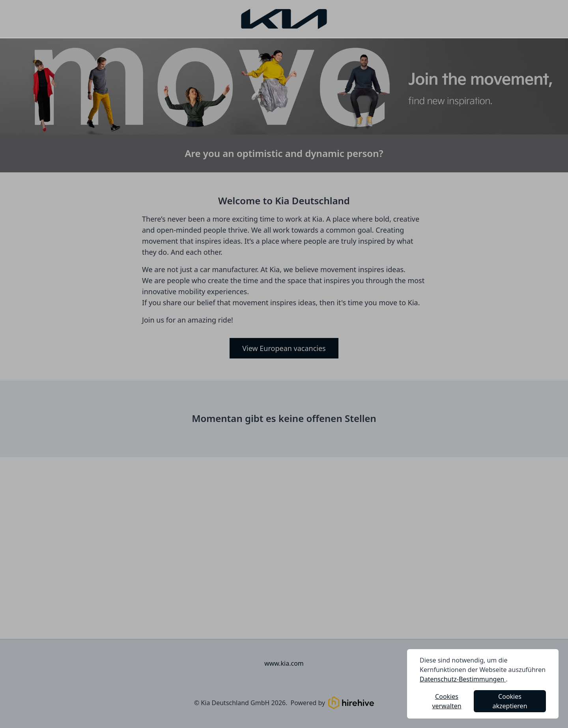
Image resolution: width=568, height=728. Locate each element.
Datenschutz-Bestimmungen (463, 679)
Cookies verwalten (447, 701)
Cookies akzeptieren (510, 701)
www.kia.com (284, 663)
